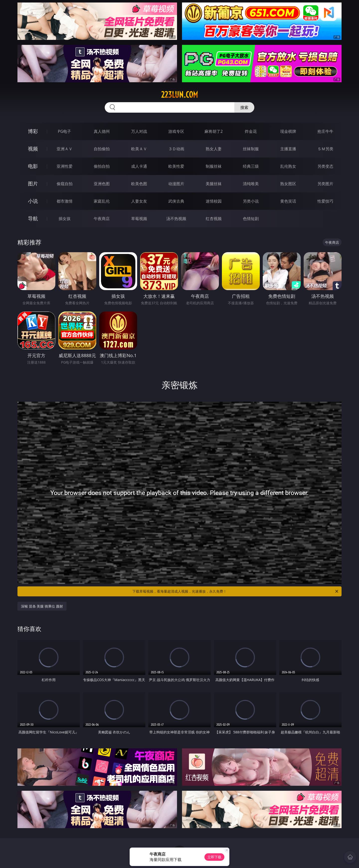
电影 (33, 166)
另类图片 (325, 184)
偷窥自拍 (65, 184)
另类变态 (325, 166)
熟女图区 (288, 184)
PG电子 (64, 131)
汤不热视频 (176, 219)
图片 (33, 184)
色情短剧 (251, 219)
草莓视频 (139, 219)
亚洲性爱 (65, 166)
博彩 (33, 131)
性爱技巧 (325, 201)
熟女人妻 (214, 149)
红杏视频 (214, 219)
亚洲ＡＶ (65, 149)
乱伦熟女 (288, 166)
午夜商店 (102, 219)
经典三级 (251, 166)
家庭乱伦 (102, 201)
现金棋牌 (288, 131)
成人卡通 (139, 166)
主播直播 (288, 149)
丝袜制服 (251, 149)
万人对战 (139, 131)
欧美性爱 (176, 166)
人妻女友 (139, 201)
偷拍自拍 (102, 166)
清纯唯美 (251, 184)
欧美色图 (139, 184)
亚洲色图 (102, 184)
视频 (33, 149)
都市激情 (65, 201)
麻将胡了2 (214, 131)
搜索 (244, 107)
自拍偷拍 (102, 149)
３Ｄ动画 (176, 149)
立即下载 (214, 857)
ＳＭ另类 (325, 149)
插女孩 (65, 219)
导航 (33, 218)
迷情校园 (214, 201)
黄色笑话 (288, 201)
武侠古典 (176, 201)
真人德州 (102, 131)
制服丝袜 (214, 166)
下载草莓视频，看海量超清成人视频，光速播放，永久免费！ (236, 591)
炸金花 (251, 131)
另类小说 (251, 201)
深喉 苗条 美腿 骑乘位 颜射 (42, 606)
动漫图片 (176, 184)
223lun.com (179, 95)
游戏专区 (176, 131)
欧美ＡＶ (139, 149)
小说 (33, 201)
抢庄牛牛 (325, 131)
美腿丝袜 (214, 184)
